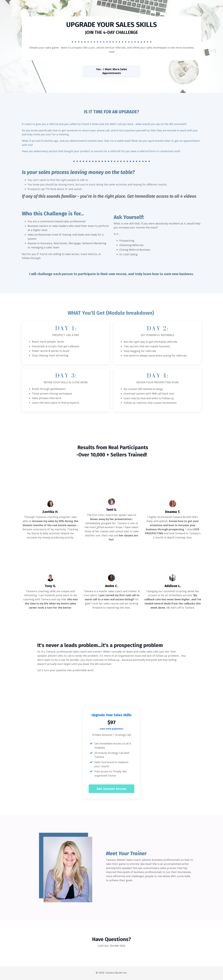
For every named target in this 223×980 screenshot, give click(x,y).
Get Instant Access (112, 790)
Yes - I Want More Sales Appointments (112, 71)
